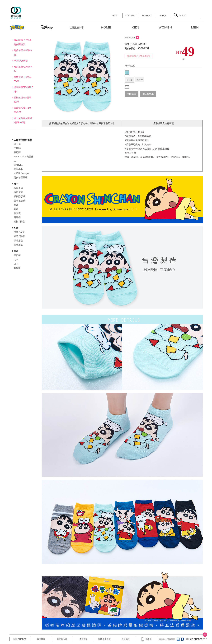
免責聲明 (83, 639)
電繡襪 (17, 217)
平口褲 (17, 255)
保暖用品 (18, 241)
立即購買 (132, 94)
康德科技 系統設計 (167, 639)
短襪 (16, 209)
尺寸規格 (130, 66)
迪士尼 (17, 144)
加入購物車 (148, 94)
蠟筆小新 (18, 169)
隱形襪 (17, 213)
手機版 (146, 639)
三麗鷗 (17, 148)
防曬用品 (18, 245)
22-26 (140, 79)
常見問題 (41, 639)
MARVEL (18, 165)
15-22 (130, 80)
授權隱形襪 (19, 196)
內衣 (16, 259)
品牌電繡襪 (19, 201)
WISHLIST (130, 38)
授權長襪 (18, 188)
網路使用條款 (104, 639)
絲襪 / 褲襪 (19, 222)
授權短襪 (18, 192)
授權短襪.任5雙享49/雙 (139, 56)
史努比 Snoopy (21, 173)
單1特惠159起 (21, 61)
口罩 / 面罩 (19, 232)
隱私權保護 (62, 639)
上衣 (16, 264)
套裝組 (17, 268)
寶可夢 (17, 152)
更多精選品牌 (21, 177)
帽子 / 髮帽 (19, 236)
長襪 (16, 205)
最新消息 (126, 639)
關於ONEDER (20, 639)
